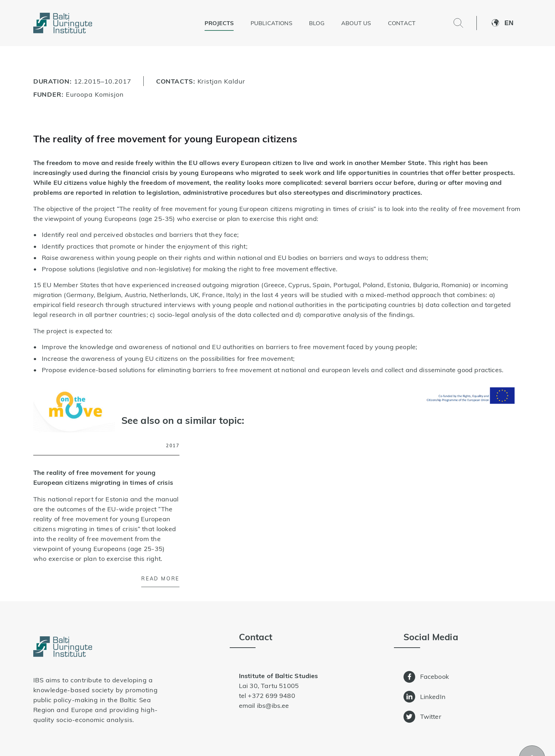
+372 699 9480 (271, 696)
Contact (402, 23)
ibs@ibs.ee (273, 706)
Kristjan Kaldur (221, 81)
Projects (219, 23)
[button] (513, 23)
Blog (317, 23)
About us (356, 23)
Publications (271, 23)
